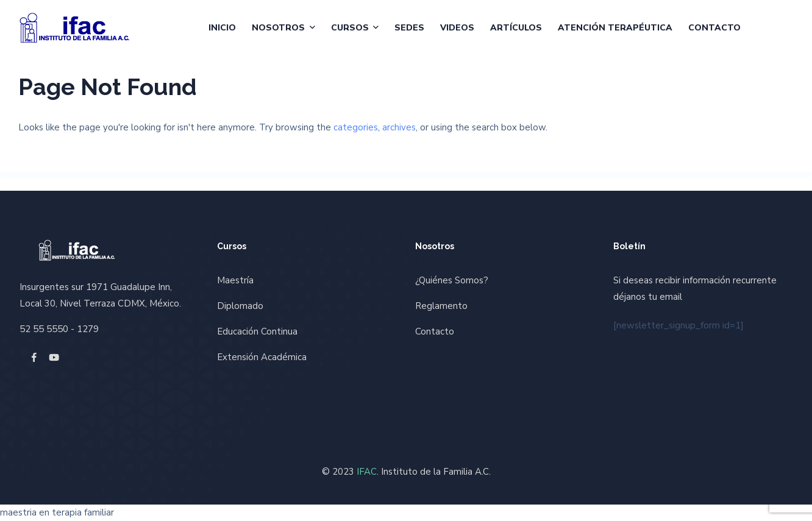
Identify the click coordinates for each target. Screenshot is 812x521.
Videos (457, 28)
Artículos (516, 28)
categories (356, 127)
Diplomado (240, 306)
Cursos (350, 28)
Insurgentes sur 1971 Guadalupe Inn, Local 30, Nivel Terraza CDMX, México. (100, 295)
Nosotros (278, 28)
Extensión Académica (262, 357)
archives (399, 127)
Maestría (235, 280)
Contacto (714, 28)
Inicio (222, 28)
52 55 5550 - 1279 (59, 329)
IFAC (367, 472)
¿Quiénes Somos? (452, 280)
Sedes (409, 28)
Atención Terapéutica (615, 28)
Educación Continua (257, 331)
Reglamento (441, 306)
